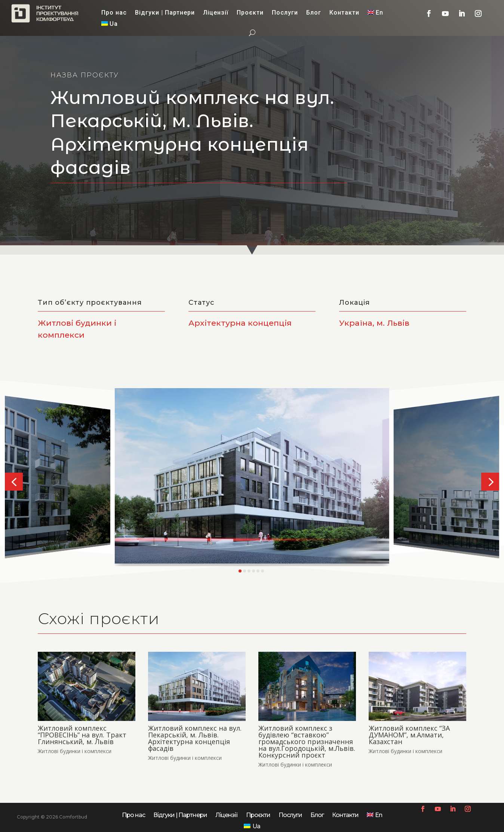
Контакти (344, 13)
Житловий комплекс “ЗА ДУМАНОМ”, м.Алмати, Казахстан (409, 735)
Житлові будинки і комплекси (75, 751)
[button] (14, 482)
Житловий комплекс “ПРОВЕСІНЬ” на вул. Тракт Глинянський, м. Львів (82, 735)
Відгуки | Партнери (165, 13)
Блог (314, 13)
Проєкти (250, 13)
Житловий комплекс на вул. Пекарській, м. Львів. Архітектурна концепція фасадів (195, 738)
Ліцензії (216, 13)
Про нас (114, 13)
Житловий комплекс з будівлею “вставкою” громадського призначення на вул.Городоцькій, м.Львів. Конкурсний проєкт (307, 742)
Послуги (285, 13)
